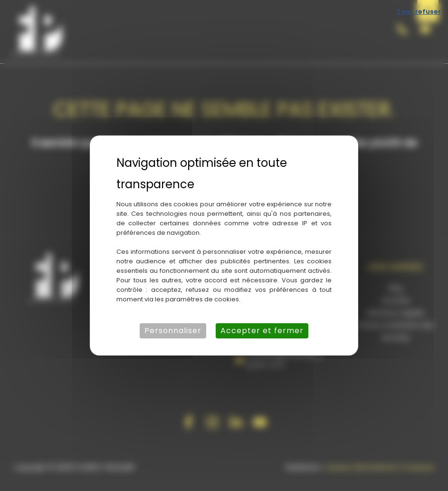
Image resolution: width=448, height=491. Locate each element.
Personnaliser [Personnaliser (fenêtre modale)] (173, 331)
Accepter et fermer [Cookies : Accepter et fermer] (262, 331)
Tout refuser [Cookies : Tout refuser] (419, 12)
